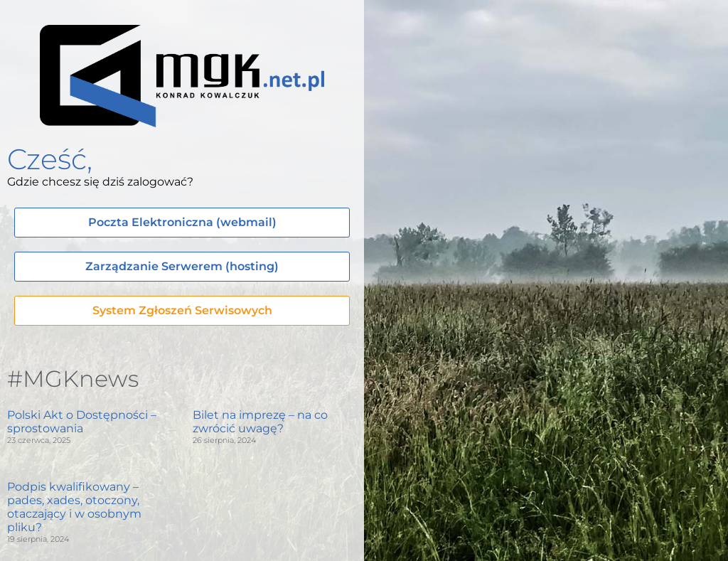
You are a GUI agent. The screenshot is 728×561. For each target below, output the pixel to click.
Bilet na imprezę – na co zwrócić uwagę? (260, 422)
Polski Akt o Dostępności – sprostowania (82, 422)
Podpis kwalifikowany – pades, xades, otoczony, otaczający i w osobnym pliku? (74, 507)
